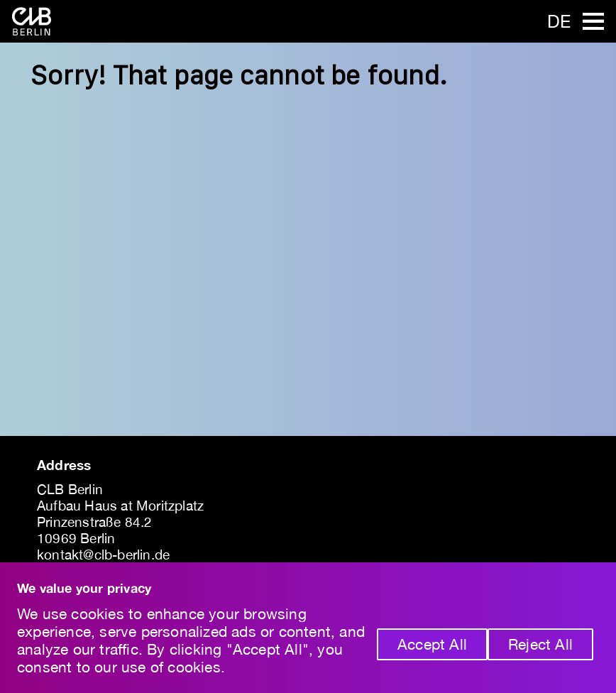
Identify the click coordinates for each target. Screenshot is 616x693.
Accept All (432, 644)
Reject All (540, 644)
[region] (308, 628)
